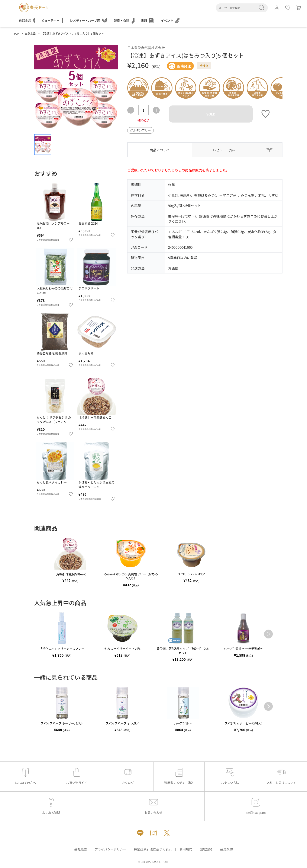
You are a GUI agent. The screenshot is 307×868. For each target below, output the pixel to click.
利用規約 (186, 849)
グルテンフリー (140, 130)
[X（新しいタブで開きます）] (167, 833)
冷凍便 (204, 66)
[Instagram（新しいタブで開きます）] (153, 833)
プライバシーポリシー (110, 849)
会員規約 (226, 849)
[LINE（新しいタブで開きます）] (140, 833)
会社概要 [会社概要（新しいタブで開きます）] (80, 849)
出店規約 (206, 849)
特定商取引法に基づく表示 (153, 849)
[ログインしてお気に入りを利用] (288, 8)
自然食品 (30, 33)
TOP (16, 33)
